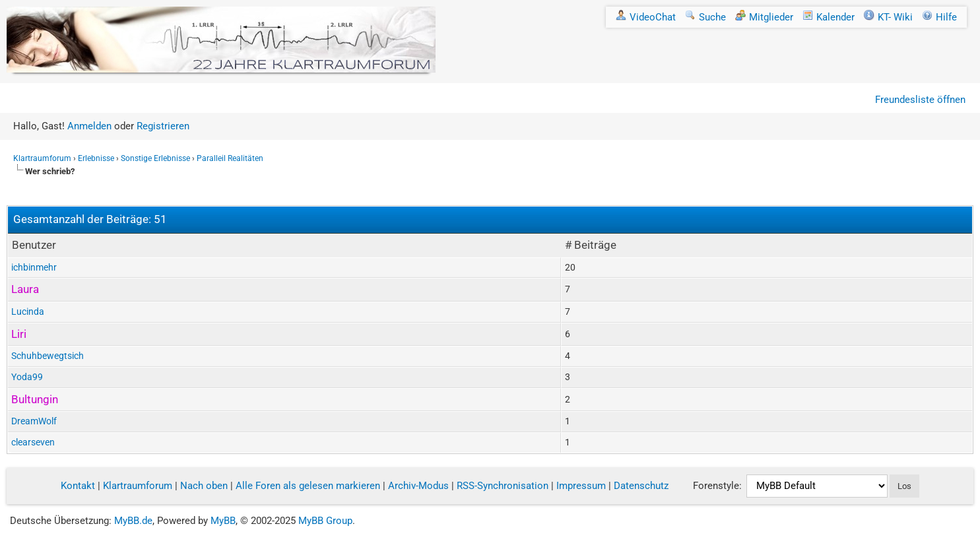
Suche (705, 17)
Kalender (829, 17)
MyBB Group (325, 521)
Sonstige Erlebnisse (155, 158)
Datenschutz (641, 486)
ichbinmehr (34, 267)
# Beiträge (591, 245)
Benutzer (34, 245)
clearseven (33, 442)
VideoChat (646, 17)
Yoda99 (27, 377)
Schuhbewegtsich (48, 356)
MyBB (223, 521)
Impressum (581, 486)
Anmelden (89, 126)
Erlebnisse (96, 158)
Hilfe (939, 17)
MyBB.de (133, 521)
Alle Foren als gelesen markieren (308, 486)
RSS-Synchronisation (503, 486)
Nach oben (204, 486)
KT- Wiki (888, 17)
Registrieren (163, 126)
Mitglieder (764, 17)
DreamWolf (34, 421)
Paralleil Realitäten (230, 158)
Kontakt (78, 486)
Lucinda (28, 311)
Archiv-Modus (418, 486)
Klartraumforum (42, 158)
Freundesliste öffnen (920, 100)
